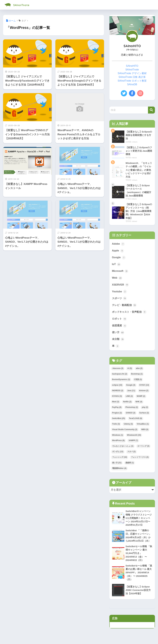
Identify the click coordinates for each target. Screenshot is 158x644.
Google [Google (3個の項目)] (131, 387)
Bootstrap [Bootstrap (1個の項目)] (137, 376)
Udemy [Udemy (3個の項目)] (128, 426)
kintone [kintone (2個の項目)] (144, 393)
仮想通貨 (120, 328)
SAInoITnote (20, 5)
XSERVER (121, 286)
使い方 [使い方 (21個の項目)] (117, 465)
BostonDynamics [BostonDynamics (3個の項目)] (121, 382)
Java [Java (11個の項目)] (131, 393)
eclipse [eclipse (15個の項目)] (117, 387)
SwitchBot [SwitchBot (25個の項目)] (119, 421)
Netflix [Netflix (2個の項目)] (127, 404)
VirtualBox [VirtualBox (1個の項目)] (143, 426)
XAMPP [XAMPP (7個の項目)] (133, 443)
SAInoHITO (132, 66)
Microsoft (120, 272)
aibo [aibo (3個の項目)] (139, 371)
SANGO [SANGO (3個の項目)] (131, 415)
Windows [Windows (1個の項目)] (118, 438)
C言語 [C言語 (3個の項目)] (138, 382)
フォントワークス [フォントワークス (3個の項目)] (140, 460)
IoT (116, 265)
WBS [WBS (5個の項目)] (145, 432)
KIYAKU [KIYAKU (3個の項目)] (117, 399)
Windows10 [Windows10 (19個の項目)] (134, 438)
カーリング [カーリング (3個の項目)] (143, 449)
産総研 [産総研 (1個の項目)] (130, 465)
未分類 (118, 341)
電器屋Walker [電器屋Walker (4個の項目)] (119, 471)
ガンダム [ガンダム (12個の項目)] (118, 454)
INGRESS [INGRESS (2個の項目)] (118, 393)
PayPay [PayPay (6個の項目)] (117, 410)
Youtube (120, 293)
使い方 (118, 335)
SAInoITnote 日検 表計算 (132, 77)
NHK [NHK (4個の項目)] (139, 404)
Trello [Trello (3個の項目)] (116, 426)
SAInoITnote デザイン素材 (132, 73)
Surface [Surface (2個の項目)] (144, 415)
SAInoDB (132, 84)
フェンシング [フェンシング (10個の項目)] (120, 460)
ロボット (120, 321)
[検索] (151, 110)
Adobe (118, 245)
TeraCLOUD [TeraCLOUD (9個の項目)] (136, 421)
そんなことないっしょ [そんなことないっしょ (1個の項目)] (123, 449)
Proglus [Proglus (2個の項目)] (117, 415)
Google (119, 259)
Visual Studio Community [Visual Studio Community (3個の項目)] (125, 432)
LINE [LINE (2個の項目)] (129, 399)
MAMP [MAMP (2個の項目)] (141, 399)
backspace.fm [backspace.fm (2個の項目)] (120, 376)
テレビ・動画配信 (125, 307)
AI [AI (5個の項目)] (130, 371)
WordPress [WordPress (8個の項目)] (118, 443)
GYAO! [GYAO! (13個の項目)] (144, 387)
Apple (118, 252)
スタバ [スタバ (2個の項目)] (131, 454)
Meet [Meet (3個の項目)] (116, 404)
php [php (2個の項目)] (145, 410)
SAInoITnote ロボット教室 (132, 81)
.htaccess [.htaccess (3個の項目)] (118, 371)
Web (117, 279)
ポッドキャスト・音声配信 (130, 314)
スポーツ (120, 300)
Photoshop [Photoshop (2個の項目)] (132, 410)
